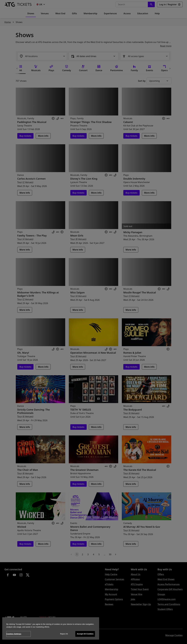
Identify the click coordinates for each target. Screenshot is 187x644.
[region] (51, 628)
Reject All (64, 634)
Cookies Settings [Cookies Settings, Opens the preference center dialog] (14, 634)
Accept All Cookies (85, 634)
